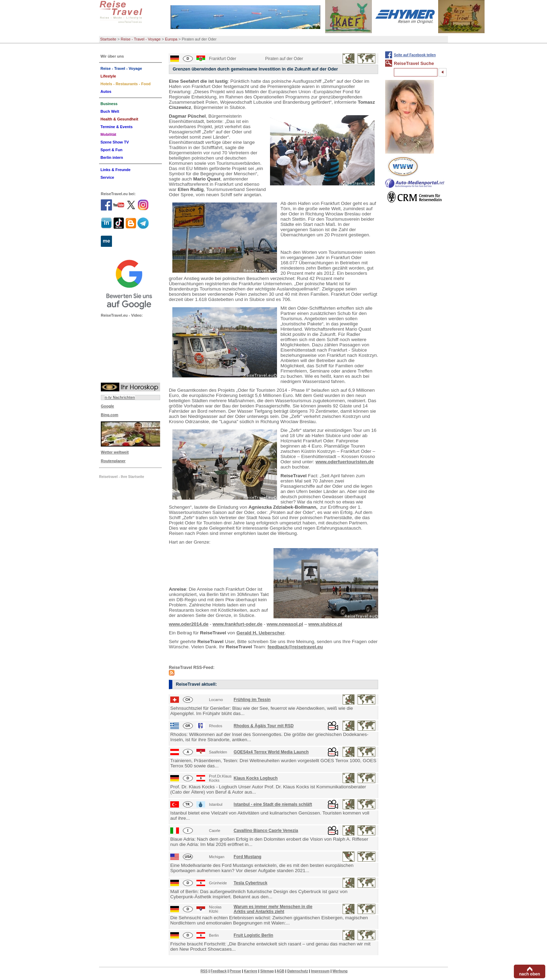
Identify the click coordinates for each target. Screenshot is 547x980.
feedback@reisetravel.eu (295, 647)
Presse (235, 971)
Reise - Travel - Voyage (141, 39)
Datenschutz (297, 971)
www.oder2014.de (189, 624)
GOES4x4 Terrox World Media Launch (271, 752)
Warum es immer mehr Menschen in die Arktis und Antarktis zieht (273, 909)
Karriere (250, 971)
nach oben (530, 974)
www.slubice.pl (325, 624)
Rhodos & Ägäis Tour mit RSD (264, 726)
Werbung (340, 971)
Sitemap (267, 971)
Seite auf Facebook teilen (415, 55)
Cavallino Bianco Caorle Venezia (266, 831)
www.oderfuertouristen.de (345, 462)
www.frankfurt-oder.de (238, 624)
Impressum (320, 971)
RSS (204, 971)
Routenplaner (113, 461)
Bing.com (110, 415)
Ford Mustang (248, 857)
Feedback (219, 971)
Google (107, 406)
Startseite (108, 39)
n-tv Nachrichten (120, 397)
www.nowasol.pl (285, 624)
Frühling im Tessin (252, 700)
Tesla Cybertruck (251, 883)
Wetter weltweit (115, 452)
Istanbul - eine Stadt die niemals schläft (273, 804)
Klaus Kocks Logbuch (256, 778)
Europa (171, 39)
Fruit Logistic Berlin (253, 935)
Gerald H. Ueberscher (261, 633)
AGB (280, 971)
